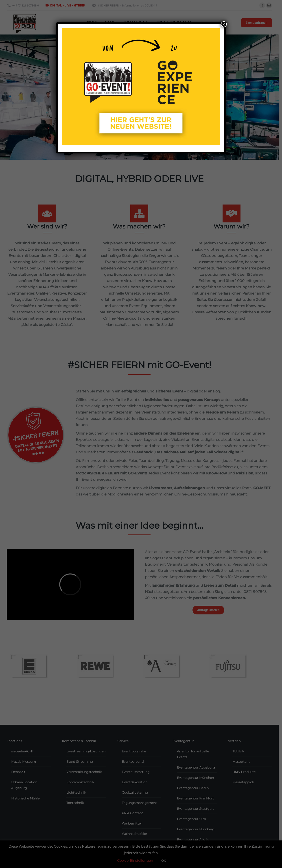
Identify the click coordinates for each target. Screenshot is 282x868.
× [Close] (224, 24)
